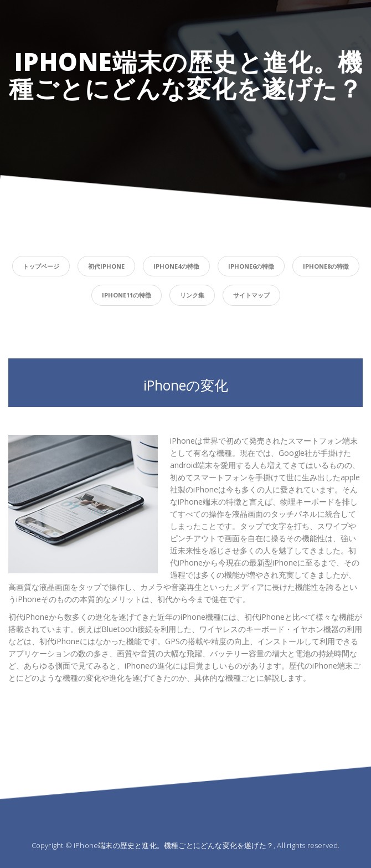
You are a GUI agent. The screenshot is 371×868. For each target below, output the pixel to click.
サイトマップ (251, 295)
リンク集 (192, 295)
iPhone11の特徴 (127, 295)
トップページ (41, 266)
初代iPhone (106, 266)
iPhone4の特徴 (176, 266)
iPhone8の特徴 (326, 266)
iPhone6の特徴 (251, 266)
